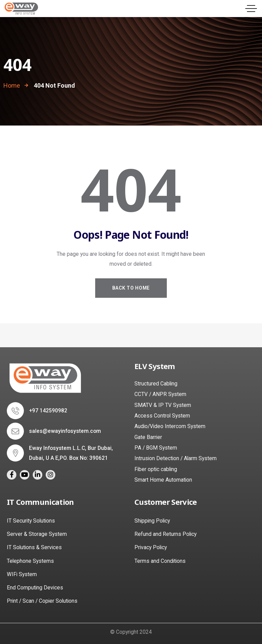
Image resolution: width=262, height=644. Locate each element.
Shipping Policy (152, 521)
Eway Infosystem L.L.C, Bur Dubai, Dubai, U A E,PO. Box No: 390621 (71, 453)
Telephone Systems (30, 561)
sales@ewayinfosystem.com (65, 431)
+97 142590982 (48, 411)
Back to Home (131, 288)
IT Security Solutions (31, 521)
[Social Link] (12, 475)
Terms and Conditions (160, 561)
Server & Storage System (37, 534)
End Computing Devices (35, 588)
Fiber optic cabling (156, 469)
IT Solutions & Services (34, 547)
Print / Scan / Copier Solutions (42, 601)
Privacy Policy (151, 547)
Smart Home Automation (163, 480)
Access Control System (162, 416)
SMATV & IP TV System (163, 405)
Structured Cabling (156, 384)
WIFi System (22, 574)
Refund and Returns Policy (165, 534)
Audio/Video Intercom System (170, 426)
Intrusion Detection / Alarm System (176, 458)
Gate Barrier (148, 437)
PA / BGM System (156, 448)
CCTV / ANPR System (160, 394)
